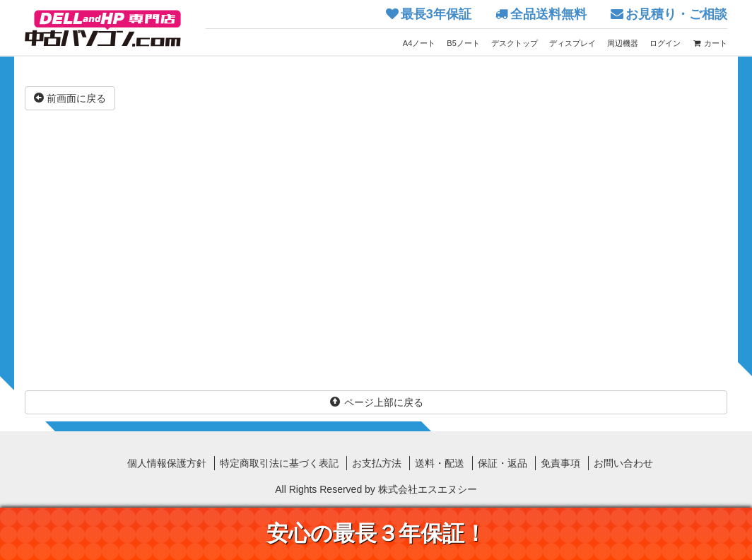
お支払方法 (377, 463)
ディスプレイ (572, 43)
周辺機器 (623, 43)
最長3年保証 (436, 14)
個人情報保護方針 (167, 463)
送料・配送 (440, 463)
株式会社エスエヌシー (428, 489)
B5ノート (463, 43)
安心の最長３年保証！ (376, 533)
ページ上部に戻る (376, 402)
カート (710, 43)
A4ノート (419, 43)
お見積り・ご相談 (676, 14)
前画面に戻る (70, 98)
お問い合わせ (623, 463)
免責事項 (560, 463)
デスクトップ (515, 43)
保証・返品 (503, 463)
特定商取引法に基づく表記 (279, 463)
